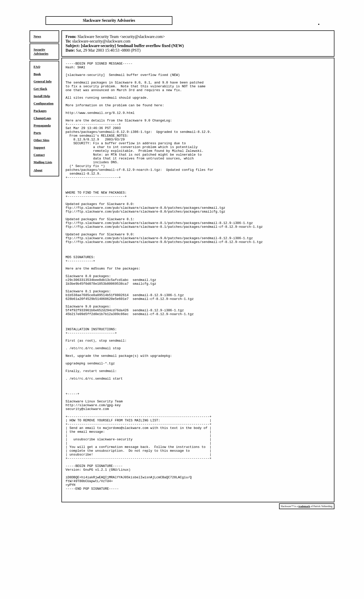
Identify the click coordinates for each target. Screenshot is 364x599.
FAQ (37, 67)
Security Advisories (41, 51)
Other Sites (41, 140)
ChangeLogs (42, 118)
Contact (39, 155)
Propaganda (42, 125)
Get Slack (40, 89)
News (37, 36)
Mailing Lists (43, 162)
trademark (304, 594)
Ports (37, 133)
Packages (40, 111)
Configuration (44, 103)
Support (39, 147)
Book (37, 74)
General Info (43, 81)
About (38, 170)
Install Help (42, 96)
